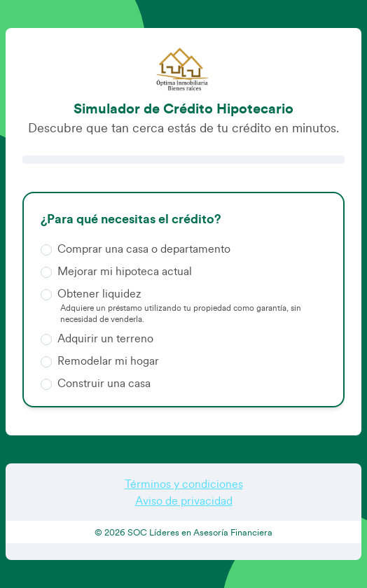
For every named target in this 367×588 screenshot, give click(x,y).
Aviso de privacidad (184, 501)
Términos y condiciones (184, 484)
